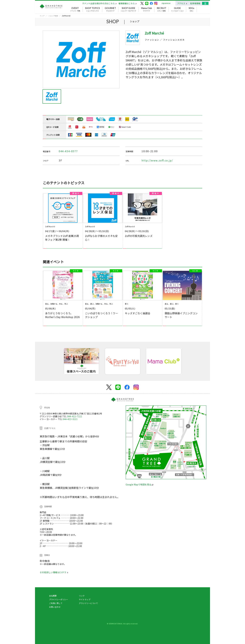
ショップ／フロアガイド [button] (129, 9)
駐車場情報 (195, 3)
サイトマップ (85, 599)
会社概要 (53, 596)
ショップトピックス (92, 9)
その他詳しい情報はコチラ (54, 572)
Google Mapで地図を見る (139, 484)
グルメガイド (110, 9)
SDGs (191, 9)
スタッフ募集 (161, 9)
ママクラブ (146, 9)
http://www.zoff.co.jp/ (157, 160)
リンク (82, 596)
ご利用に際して (56, 603)
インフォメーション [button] (177, 9)
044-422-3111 (70, 419)
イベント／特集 (75, 9)
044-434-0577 (68, 151)
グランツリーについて (88, 603)
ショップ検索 (53, 16)
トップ (42, 16)
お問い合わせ (55, 607)
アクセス (182, 3)
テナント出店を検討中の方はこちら (99, 3)
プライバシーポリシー (59, 599)
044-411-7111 (75, 416)
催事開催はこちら (127, 3)
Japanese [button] (166, 3)
